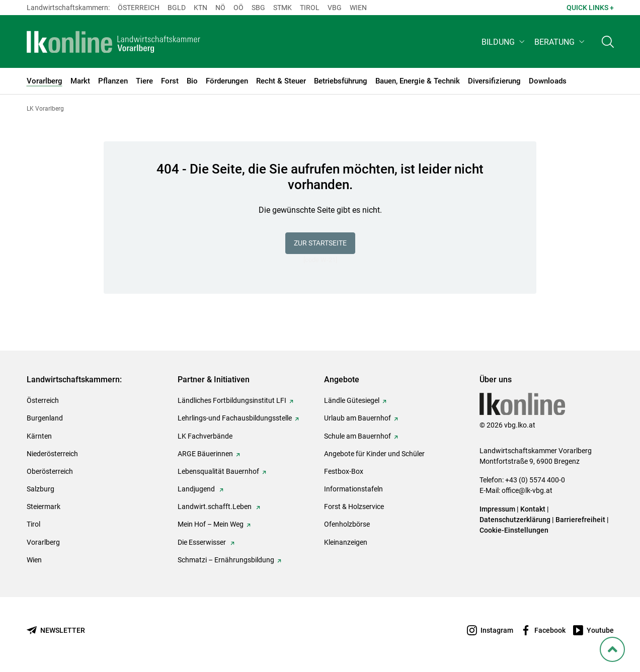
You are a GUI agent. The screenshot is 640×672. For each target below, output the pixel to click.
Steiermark (44, 507)
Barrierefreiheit (580, 520)
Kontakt (533, 509)
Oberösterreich (50, 471)
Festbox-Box (344, 471)
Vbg (335, 8)
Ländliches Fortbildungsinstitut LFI (232, 400)
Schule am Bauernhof (357, 436)
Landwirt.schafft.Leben (215, 507)
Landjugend (197, 489)
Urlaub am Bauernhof (357, 418)
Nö (220, 8)
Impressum (497, 509)
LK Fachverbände (205, 436)
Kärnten (39, 436)
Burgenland (45, 418)
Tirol (310, 8)
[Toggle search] (608, 44)
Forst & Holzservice (354, 507)
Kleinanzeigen (346, 542)
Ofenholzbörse (347, 524)
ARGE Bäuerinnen (205, 454)
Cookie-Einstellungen (514, 530)
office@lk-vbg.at (527, 490)
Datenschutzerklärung (515, 520)
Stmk (283, 8)
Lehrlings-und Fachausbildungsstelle (235, 418)
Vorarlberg (43, 542)
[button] (504, 44)
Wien (358, 8)
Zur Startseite (320, 243)
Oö (238, 8)
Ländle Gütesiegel (352, 400)
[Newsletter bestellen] (56, 631)
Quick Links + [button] (590, 8)
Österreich (139, 8)
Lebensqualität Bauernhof (218, 471)
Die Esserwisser (203, 542)
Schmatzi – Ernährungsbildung (226, 560)
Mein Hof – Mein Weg (211, 524)
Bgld (177, 8)
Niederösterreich (52, 454)
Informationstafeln (353, 489)
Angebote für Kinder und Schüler (374, 454)
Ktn (201, 8)
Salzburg (41, 489)
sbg (258, 8)
